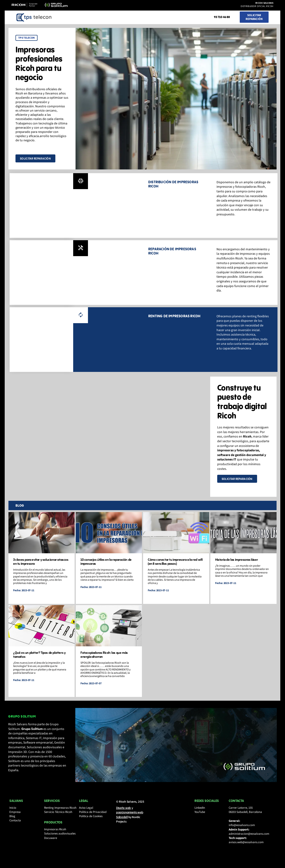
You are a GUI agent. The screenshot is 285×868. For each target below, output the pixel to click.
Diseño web (123, 815)
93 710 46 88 (222, 17)
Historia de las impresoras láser (236, 563)
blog (21, 508)
